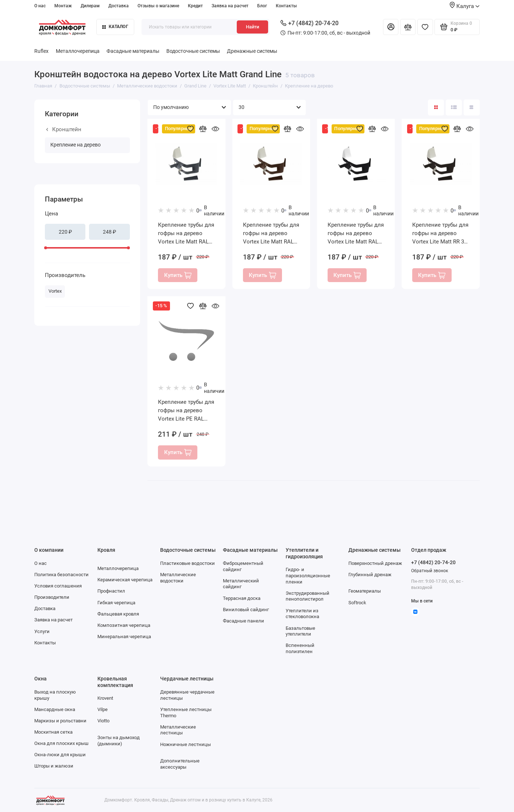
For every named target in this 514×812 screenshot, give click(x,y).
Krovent (105, 698)
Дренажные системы (252, 51)
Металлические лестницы (178, 730)
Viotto (103, 721)
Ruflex (41, 51)
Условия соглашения (58, 586)
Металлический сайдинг (241, 584)
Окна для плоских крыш (61, 743)
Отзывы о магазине (158, 6)
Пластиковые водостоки (188, 563)
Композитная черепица (124, 625)
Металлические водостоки (178, 578)
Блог (262, 6)
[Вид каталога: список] (454, 108)
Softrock (357, 603)
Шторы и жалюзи (54, 766)
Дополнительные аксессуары (180, 764)
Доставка (119, 6)
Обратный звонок (430, 571)
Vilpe (103, 709)
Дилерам (90, 6)
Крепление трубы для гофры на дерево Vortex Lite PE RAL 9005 (186, 411)
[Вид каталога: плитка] (436, 108)
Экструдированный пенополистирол (308, 596)
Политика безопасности (61, 575)
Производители (52, 597)
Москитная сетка (53, 732)
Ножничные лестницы (185, 744)
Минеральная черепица (124, 637)
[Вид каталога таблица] (472, 108)
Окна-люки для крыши (60, 755)
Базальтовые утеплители (300, 631)
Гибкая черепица (116, 603)
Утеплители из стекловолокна (302, 614)
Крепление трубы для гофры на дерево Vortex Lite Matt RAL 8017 (271, 234)
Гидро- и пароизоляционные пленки (308, 576)
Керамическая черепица (125, 580)
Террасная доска (242, 598)
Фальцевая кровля (118, 614)
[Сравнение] (408, 27)
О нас (40, 6)
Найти (252, 27)
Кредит (195, 6)
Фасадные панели (244, 621)
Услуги (42, 631)
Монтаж (63, 6)
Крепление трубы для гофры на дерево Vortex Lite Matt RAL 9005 (356, 234)
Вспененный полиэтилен (300, 648)
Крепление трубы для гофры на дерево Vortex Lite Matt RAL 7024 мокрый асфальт (186, 234)
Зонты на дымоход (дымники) (119, 741)
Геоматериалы (365, 591)
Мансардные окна (55, 709)
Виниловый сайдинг (246, 610)
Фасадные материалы (133, 51)
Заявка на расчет (230, 6)
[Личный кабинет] (391, 27)
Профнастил (111, 591)
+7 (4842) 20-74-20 (310, 23)
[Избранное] (425, 27)
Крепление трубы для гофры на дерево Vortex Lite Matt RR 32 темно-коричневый (440, 234)
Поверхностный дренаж (375, 563)
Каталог (115, 26)
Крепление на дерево (76, 145)
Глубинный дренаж (370, 575)
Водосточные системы (193, 51)
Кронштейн (64, 129)
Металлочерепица (78, 51)
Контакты (286, 6)
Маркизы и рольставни (60, 721)
